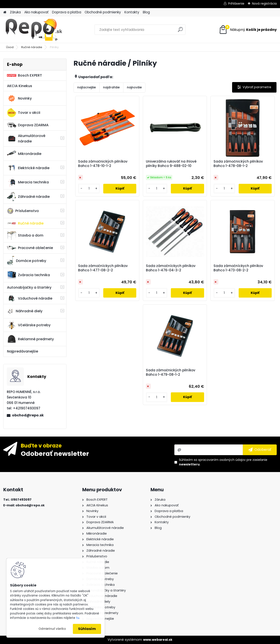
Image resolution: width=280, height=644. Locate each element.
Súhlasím (87, 629)
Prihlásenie (236, 4)
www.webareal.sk (158, 640)
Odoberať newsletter (55, 453)
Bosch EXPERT (24, 75)
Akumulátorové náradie (26, 139)
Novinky (19, 98)
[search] (180, 31)
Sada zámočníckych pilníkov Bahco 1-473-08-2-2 (238, 268)
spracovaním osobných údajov (222, 460)
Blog (146, 12)
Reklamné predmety (30, 339)
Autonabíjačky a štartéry (29, 287)
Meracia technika (28, 182)
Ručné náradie (32, 47)
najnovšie (134, 87)
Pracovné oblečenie (30, 248)
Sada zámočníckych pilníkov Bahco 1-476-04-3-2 (171, 268)
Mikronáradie (24, 154)
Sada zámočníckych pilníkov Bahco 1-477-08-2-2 (103, 268)
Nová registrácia (264, 4)
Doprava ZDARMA (28, 125)
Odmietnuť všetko (52, 629)
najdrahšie (111, 87)
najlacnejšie (87, 87)
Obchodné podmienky (103, 12)
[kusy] (89, 189)
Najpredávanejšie (23, 351)
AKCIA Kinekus (20, 86)
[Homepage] (5, 12)
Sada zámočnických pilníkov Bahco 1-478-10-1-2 (103, 164)
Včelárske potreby (29, 325)
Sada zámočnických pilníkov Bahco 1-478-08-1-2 (238, 164)
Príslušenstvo (23, 211)
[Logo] (33, 30)
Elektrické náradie (28, 168)
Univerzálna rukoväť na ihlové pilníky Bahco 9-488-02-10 (171, 164)
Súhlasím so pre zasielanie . (223, 462)
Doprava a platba (67, 12)
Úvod (10, 47)
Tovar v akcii (24, 113)
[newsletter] (260, 450)
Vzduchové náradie (30, 298)
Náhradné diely (25, 311)
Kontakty (132, 12)
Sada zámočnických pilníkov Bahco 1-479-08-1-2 (171, 372)
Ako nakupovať (36, 12)
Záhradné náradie (28, 197)
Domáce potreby (27, 261)
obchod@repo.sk (28, 415)
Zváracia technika (28, 275)
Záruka (15, 12)
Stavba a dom (25, 235)
